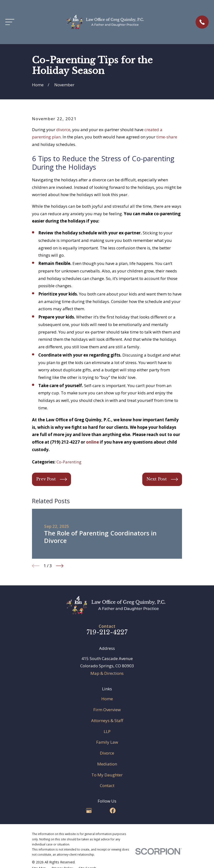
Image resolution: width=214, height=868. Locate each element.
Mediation (107, 764)
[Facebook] (113, 811)
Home (107, 699)
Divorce (107, 753)
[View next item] (60, 566)
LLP (107, 731)
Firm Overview (107, 710)
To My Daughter (107, 775)
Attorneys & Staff (107, 721)
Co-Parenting (69, 462)
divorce (63, 130)
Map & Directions (107, 673)
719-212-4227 (107, 632)
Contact (107, 785)
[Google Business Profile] (89, 811)
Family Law (107, 742)
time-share (167, 137)
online (92, 442)
